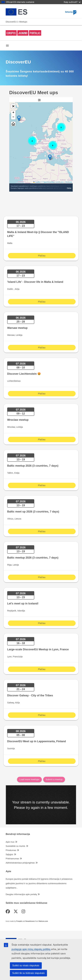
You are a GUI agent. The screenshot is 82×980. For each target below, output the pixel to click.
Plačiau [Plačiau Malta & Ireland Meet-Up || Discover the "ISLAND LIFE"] (42, 256)
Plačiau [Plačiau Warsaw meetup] (42, 348)
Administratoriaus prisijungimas (20, 863)
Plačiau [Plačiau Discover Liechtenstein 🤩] (42, 394)
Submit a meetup (54, 779)
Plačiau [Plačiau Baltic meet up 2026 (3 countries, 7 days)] (42, 531)
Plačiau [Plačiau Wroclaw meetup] (42, 439)
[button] (50, 157)
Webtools (69, 182)
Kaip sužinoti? (72, 2)
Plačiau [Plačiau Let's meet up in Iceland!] (42, 623)
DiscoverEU (11, 22)
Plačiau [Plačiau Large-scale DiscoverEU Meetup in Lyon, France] (42, 669)
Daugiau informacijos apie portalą (21, 894)
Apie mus (10, 842)
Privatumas (11, 850)
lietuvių (71, 12)
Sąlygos (9, 854)
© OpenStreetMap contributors (53, 182)
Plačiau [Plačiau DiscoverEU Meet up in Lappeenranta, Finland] (42, 761)
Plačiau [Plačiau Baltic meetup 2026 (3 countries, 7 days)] (42, 485)
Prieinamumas (12, 859)
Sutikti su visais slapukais (26, 965)
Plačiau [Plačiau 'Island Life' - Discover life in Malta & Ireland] (42, 302)
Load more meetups (29, 779)
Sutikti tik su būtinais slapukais (28, 973)
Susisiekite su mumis (15, 846)
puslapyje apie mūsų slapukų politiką (31, 949)
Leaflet (37, 182)
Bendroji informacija (18, 834)
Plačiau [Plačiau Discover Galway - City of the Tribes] (42, 715)
